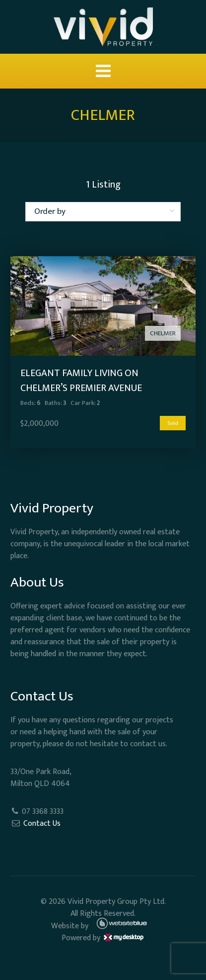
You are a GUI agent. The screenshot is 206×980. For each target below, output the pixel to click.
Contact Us (42, 824)
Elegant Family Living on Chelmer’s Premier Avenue (81, 381)
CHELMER (163, 333)
